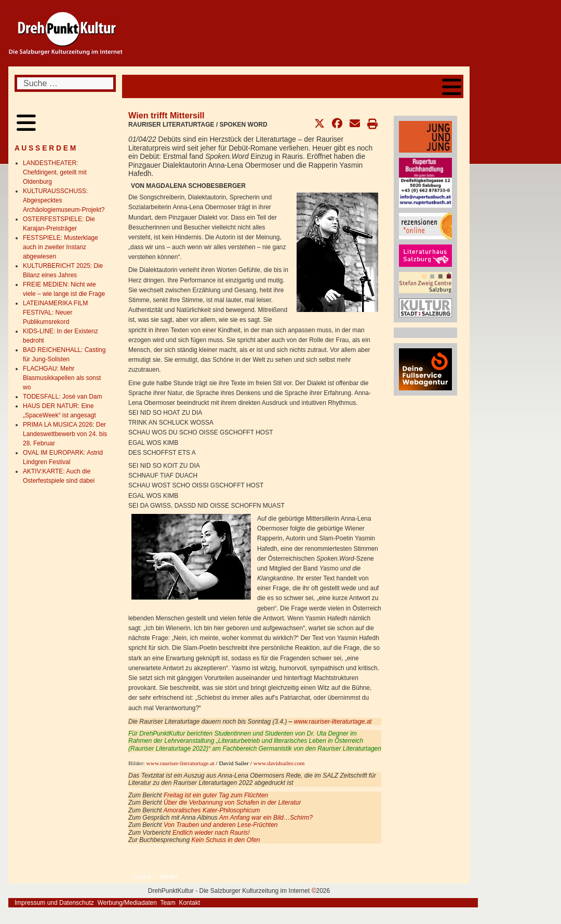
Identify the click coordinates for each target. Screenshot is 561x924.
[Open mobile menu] (452, 86)
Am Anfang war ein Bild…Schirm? (266, 818)
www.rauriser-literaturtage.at (333, 722)
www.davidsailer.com (279, 763)
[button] (319, 124)
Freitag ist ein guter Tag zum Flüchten (216, 795)
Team (168, 903)
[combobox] (65, 83)
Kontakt (189, 903)
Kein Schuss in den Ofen (225, 840)
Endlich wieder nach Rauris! (211, 833)
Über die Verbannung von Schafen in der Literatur (232, 803)
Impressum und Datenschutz (54, 903)
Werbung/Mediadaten (127, 903)
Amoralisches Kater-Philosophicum (212, 810)
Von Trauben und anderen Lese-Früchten (221, 825)
